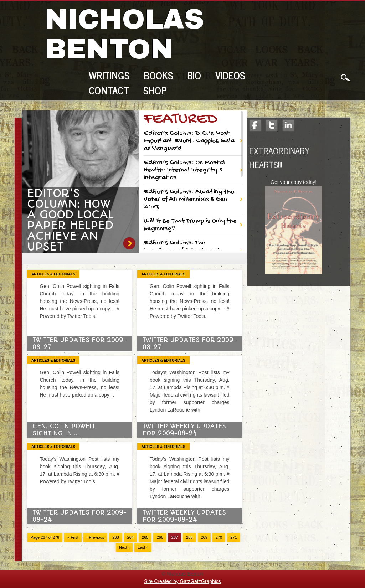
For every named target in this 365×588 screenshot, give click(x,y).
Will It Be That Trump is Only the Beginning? (190, 225)
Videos (230, 77)
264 (130, 537)
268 (189, 537)
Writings (109, 77)
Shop (155, 92)
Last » (143, 547)
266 (160, 537)
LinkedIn (288, 125)
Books (158, 77)
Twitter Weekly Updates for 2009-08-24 (184, 430)
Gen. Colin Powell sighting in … (64, 430)
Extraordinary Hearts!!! (279, 158)
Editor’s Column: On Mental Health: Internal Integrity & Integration (184, 170)
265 (145, 537)
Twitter (272, 125)
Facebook (255, 125)
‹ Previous (96, 537)
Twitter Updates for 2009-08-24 (79, 516)
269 (204, 537)
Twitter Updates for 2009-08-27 (79, 344)
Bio (194, 77)
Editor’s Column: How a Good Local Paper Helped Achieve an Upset (70, 220)
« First (73, 537)
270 (219, 537)
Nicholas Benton (125, 34)
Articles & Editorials (53, 274)
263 (115, 537)
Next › (124, 547)
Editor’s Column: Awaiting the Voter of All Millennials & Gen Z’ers (189, 199)
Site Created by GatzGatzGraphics (182, 581)
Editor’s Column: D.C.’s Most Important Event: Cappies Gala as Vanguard (189, 141)
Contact (109, 92)
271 (233, 537)
